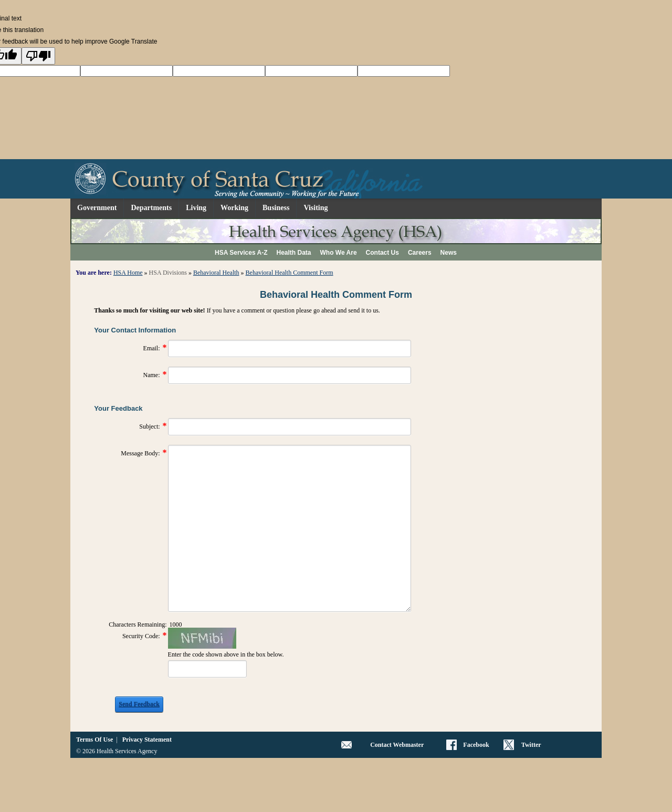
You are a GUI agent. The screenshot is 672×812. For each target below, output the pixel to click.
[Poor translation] (38, 56)
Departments (151, 208)
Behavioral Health (216, 273)
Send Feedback (139, 704)
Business (276, 208)
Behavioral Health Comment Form (290, 273)
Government (97, 208)
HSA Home (128, 273)
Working (234, 208)
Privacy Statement (147, 740)
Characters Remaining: (138, 624)
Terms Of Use (94, 740)
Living (196, 208)
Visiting (316, 208)
